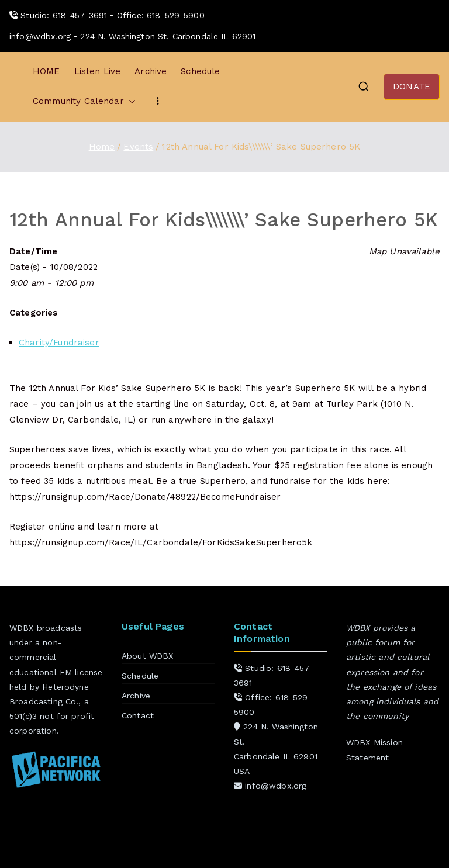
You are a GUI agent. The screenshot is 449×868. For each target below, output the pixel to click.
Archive (151, 71)
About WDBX (148, 656)
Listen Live (98, 71)
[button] (130, 101)
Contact (138, 715)
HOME (46, 71)
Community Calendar (84, 101)
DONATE (412, 87)
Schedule (200, 71)
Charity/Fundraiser (59, 343)
